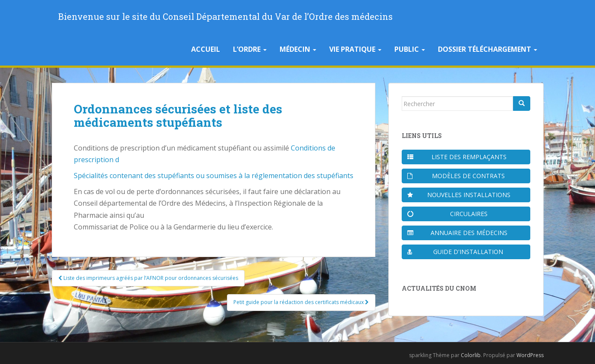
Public (410, 49)
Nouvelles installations (459, 195)
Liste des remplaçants (457, 157)
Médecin (298, 49)
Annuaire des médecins (457, 233)
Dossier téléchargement (488, 49)
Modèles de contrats (456, 176)
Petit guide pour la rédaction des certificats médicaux (301, 302)
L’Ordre (250, 49)
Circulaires (448, 214)
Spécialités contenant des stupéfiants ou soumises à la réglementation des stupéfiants (214, 176)
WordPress (530, 355)
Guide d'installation (455, 252)
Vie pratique (355, 49)
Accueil (206, 49)
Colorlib (471, 355)
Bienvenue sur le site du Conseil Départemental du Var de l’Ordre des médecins (225, 16)
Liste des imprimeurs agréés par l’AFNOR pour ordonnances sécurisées (148, 278)
